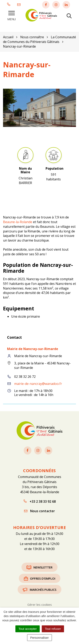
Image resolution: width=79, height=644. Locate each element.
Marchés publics (39, 590)
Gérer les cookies (40, 605)
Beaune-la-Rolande (18, 222)
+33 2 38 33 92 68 (40, 501)
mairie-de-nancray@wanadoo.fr (38, 384)
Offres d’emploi (40, 578)
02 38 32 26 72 (25, 377)
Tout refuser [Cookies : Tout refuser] (53, 629)
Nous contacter (39, 511)
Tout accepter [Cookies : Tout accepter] (28, 629)
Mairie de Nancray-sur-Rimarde (33, 349)
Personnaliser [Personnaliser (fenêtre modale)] (39, 638)
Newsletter (39, 567)
